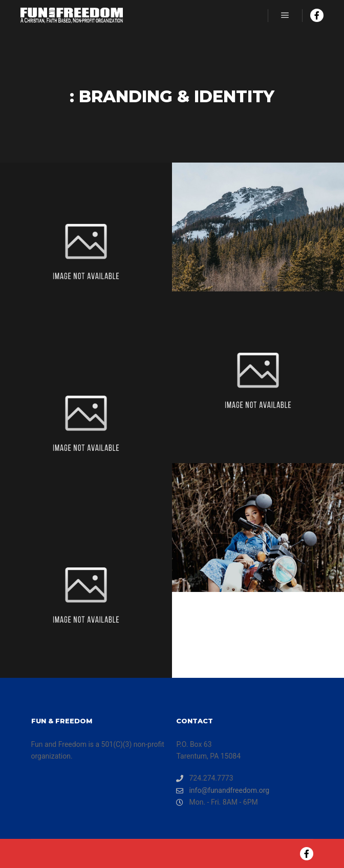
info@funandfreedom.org (223, 791)
